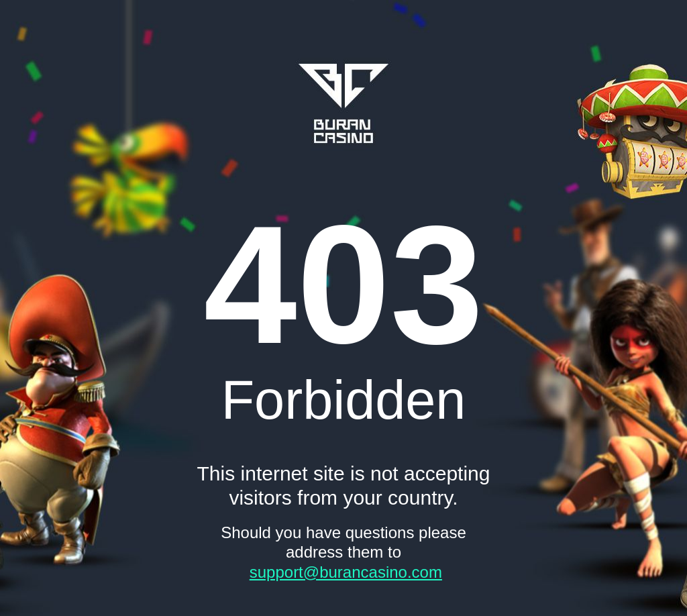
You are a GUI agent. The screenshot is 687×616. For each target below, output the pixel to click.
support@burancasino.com (346, 572)
